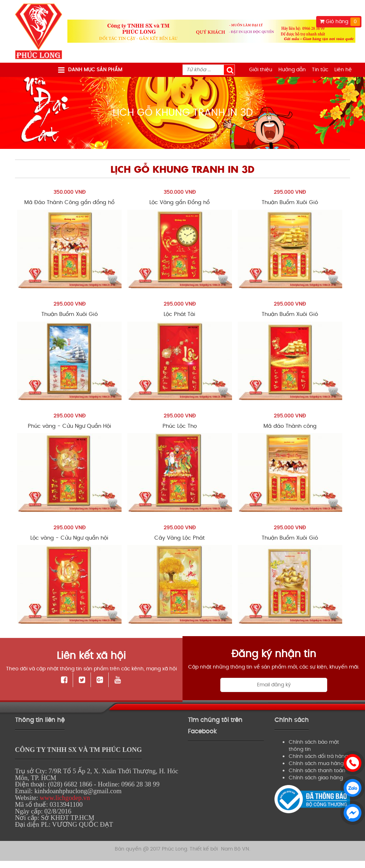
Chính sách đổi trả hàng (318, 756)
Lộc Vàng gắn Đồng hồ (179, 202)
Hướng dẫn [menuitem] (292, 70)
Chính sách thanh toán (317, 771)
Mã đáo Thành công (290, 426)
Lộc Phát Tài (179, 314)
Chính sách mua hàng (316, 763)
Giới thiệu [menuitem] (261, 70)
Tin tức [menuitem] (320, 70)
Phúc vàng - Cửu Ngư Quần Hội (70, 426)
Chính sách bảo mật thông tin (314, 746)
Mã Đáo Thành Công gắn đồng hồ (69, 202)
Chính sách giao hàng (316, 778)
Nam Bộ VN (235, 847)
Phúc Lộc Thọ (180, 426)
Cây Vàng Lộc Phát (179, 538)
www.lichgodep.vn (65, 798)
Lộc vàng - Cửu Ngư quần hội (69, 538)
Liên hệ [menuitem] (343, 70)
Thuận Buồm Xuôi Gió (290, 202)
